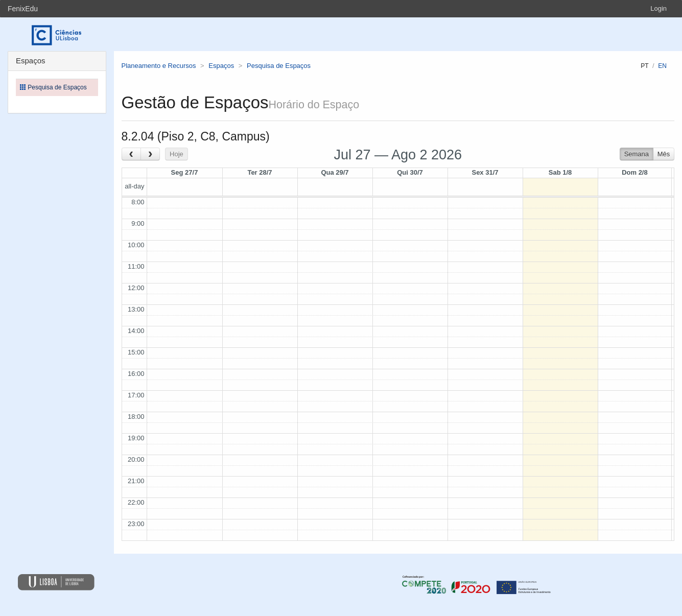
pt (644, 66)
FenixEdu (23, 9)
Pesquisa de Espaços (279, 66)
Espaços (221, 66)
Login (659, 8)
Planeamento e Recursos (159, 66)
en (662, 66)
